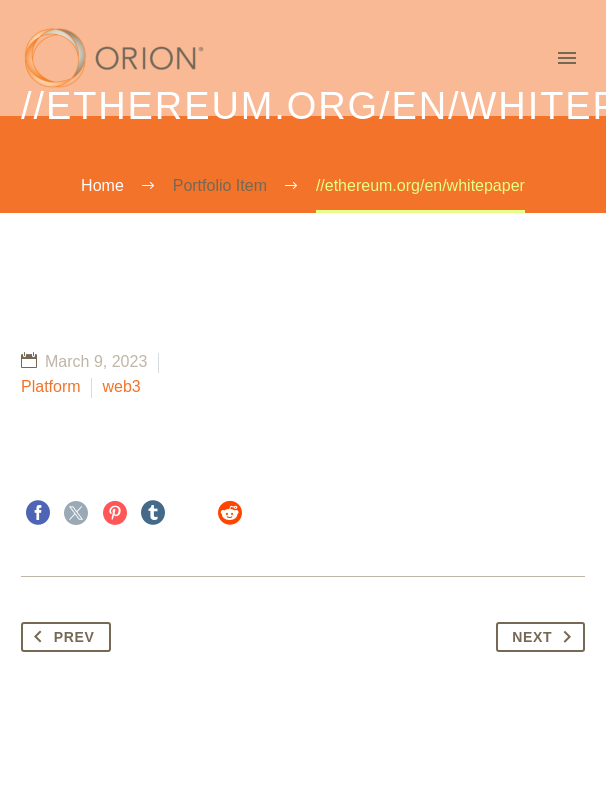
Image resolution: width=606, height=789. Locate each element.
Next (546, 637)
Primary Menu (567, 58)
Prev (60, 637)
